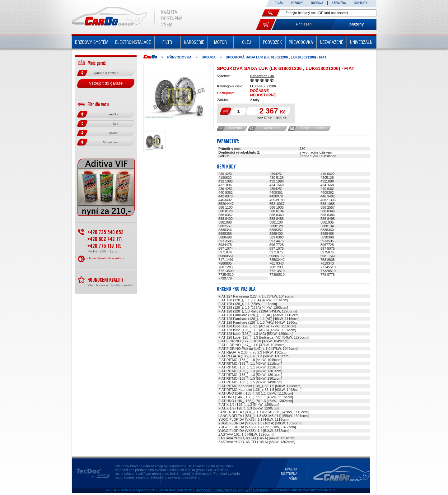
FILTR (167, 42)
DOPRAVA (317, 3)
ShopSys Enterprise (252, 490)
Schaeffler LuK (262, 76)
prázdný (357, 24)
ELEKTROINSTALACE (133, 42)
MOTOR (220, 42)
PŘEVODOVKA (301, 42)
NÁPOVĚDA (339, 3)
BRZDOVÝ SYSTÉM (92, 42)
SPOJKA (209, 57)
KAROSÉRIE (194, 42)
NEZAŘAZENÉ (331, 42)
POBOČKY (297, 3)
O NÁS (279, 3)
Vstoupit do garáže (106, 83)
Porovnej (236, 128)
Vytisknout (271, 128)
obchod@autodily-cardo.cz (106, 258)
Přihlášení (304, 24)
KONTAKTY (361, 3)
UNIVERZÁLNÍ (362, 42)
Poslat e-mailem (313, 128)
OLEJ (246, 42)
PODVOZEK (272, 42)
